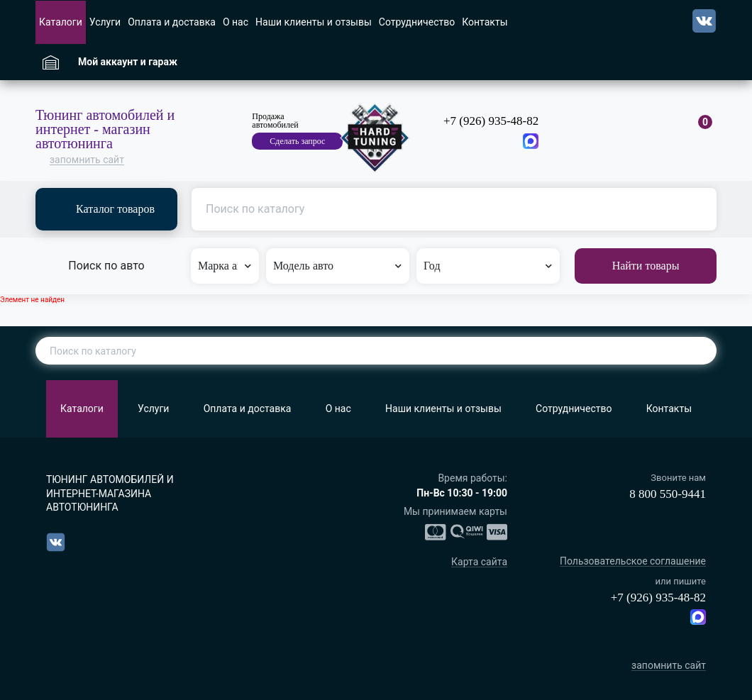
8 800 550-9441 (668, 494)
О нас (236, 22)
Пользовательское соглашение (633, 561)
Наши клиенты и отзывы (314, 22)
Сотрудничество (417, 22)
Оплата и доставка (172, 22)
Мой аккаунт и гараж (128, 62)
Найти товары (646, 266)
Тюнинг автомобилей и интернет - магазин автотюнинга (105, 129)
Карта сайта (479, 562)
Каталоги (61, 22)
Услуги (105, 22)
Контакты (485, 22)
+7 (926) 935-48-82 (491, 121)
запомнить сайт (87, 160)
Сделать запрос (297, 141)
